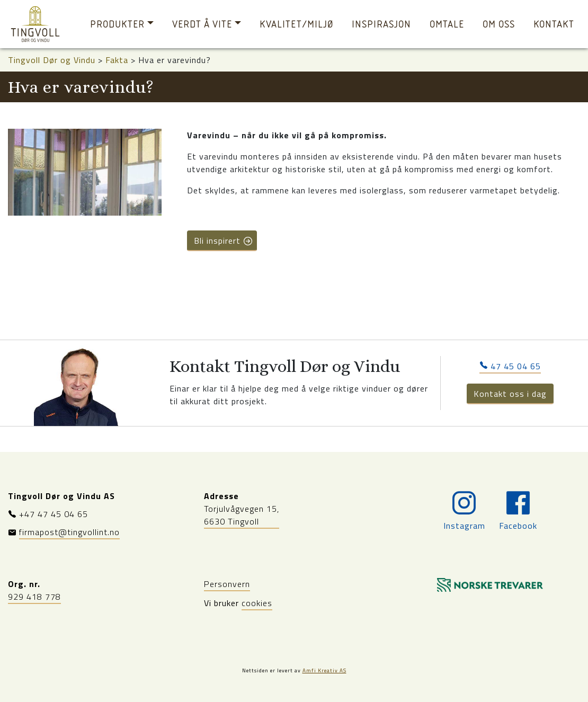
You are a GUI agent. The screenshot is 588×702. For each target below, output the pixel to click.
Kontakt (554, 24)
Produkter (117, 24)
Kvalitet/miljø (296, 24)
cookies (257, 603)
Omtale (447, 24)
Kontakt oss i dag (510, 394)
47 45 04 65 (510, 366)
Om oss (499, 24)
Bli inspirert (224, 241)
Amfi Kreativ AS (324, 670)
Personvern (227, 584)
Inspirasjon (381, 24)
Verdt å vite (202, 24)
